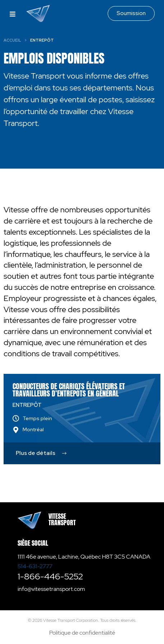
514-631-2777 (35, 566)
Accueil (12, 40)
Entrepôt (27, 405)
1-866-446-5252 (50, 576)
